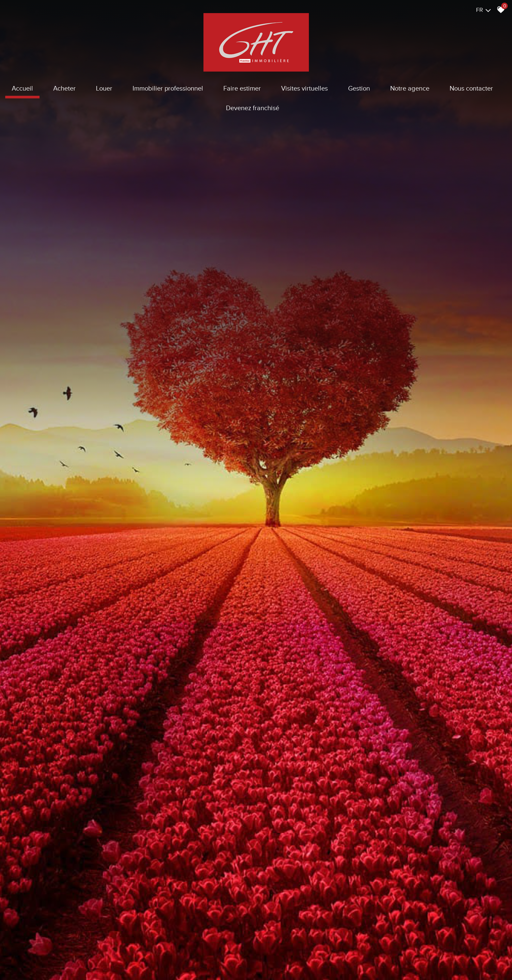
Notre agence (410, 88)
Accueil (22, 88)
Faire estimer (242, 88)
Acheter (64, 88)
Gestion (359, 88)
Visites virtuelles (304, 88)
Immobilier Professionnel (168, 88)
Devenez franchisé (253, 108)
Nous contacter (471, 88)
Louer (104, 88)
